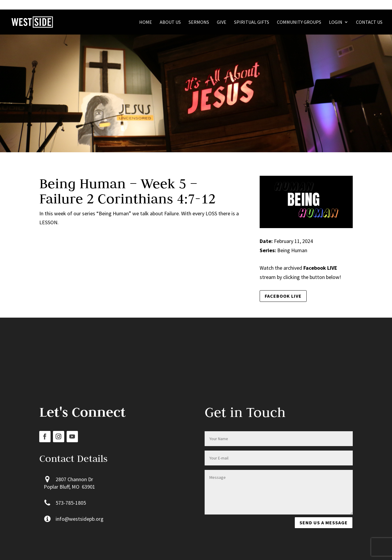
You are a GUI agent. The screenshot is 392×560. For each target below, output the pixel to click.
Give (222, 22)
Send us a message (324, 523)
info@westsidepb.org (80, 519)
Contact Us (369, 22)
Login (336, 22)
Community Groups (299, 22)
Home (146, 22)
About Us (170, 22)
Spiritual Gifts (252, 22)
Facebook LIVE (283, 296)
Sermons (199, 22)
